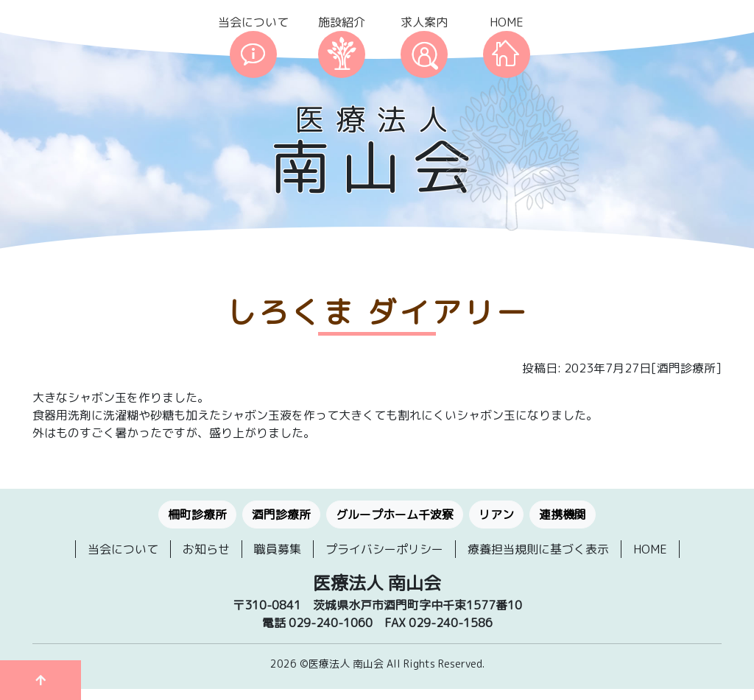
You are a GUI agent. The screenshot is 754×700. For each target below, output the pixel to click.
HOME (507, 22)
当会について (253, 22)
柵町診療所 (197, 515)
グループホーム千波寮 (395, 515)
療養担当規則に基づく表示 (538, 549)
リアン (496, 515)
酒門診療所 (281, 515)
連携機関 (563, 515)
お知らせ (206, 549)
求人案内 (424, 22)
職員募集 (278, 549)
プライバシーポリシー (384, 549)
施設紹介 (342, 22)
